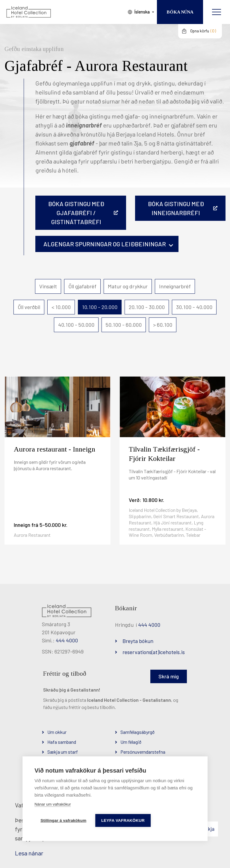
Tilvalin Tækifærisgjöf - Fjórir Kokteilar (164, 454)
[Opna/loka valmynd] (217, 12)
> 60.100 (163, 325)
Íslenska (141, 12)
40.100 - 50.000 (76, 325)
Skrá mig (169, 676)
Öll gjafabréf (82, 286)
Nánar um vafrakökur (53, 804)
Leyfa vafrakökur (123, 820)
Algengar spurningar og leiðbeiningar (105, 244)
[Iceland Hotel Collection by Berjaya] (28, 12)
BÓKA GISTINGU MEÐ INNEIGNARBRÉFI (176, 208)
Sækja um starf (63, 752)
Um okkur (57, 732)
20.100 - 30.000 (147, 307)
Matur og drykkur (128, 286)
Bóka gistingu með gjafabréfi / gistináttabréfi (76, 213)
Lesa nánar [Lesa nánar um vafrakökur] (29, 853)
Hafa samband (62, 742)
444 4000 (67, 640)
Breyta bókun (138, 641)
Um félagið (131, 742)
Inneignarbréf (175, 286)
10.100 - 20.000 (100, 307)
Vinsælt (48, 286)
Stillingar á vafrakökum (63, 820)
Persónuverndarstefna (143, 752)
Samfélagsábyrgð (137, 732)
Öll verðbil (29, 307)
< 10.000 (61, 307)
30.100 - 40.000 (194, 307)
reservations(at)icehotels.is (154, 652)
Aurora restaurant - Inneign (55, 449)
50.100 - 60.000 (124, 325)
